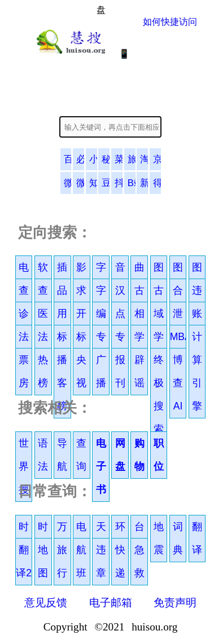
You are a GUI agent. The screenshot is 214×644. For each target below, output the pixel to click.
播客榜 (62, 383)
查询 (81, 455)
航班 (81, 561)
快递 (120, 561)
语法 (43, 455)
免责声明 (175, 603)
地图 (43, 561)
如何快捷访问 (170, 22)
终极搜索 (159, 394)
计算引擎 (197, 371)
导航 (62, 455)
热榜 (43, 371)
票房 (24, 371)
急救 (139, 561)
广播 (101, 371)
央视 (81, 371)
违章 (101, 561)
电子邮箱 (111, 603)
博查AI (178, 383)
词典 (178, 538)
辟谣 (139, 371)
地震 (159, 538)
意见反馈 (46, 603)
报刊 (120, 371)
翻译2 (24, 561)
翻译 (197, 538)
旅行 (62, 561)
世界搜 (24, 466)
